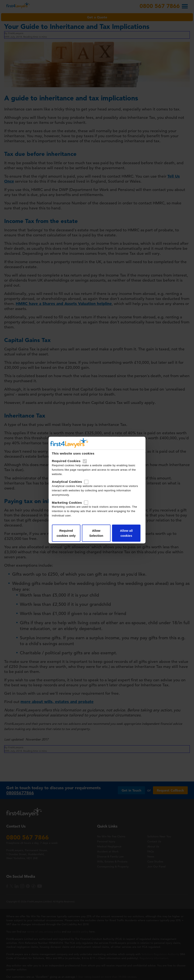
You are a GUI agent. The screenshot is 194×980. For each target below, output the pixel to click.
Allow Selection (96, 533)
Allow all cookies (126, 533)
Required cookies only (66, 533)
